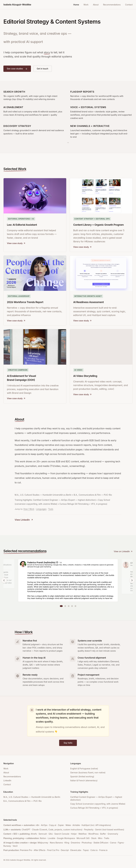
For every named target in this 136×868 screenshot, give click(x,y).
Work (86, 5)
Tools (51, 509)
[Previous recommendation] (4, 580)
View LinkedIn (24, 520)
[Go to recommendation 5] (75, 606)
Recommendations (112, 5)
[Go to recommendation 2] (65, 606)
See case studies (17, 69)
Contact (129, 5)
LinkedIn (7, 780)
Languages (41, 509)
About (96, 5)
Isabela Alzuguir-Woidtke (17, 5)
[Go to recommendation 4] (72, 606)
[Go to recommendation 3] (69, 606)
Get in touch (42, 69)
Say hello (68, 743)
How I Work (29, 509)
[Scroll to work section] (68, 141)
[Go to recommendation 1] (61, 606)
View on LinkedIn (123, 551)
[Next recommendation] (132, 580)
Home (76, 5)
